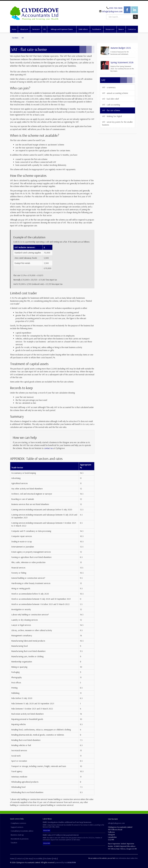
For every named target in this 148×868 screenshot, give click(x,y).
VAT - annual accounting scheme (115, 93)
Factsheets (97, 29)
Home (14, 29)
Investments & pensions (20, 839)
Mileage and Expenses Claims (62, 29)
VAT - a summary (109, 87)
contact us (48, 448)
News (121, 29)
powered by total (65, 862)
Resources (110, 29)
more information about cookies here (126, 858)
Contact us (132, 29)
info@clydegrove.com (112, 11)
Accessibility (38, 858)
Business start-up (17, 835)
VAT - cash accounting (111, 105)
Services (36, 29)
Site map (29, 858)
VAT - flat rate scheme (111, 110)
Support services (17, 827)
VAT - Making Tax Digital (112, 116)
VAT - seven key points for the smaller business (117, 123)
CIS (44, 29)
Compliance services (18, 823)
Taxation (14, 843)
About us (24, 29)
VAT (23, 38)
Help (55, 858)
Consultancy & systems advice (22, 831)
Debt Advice (83, 29)
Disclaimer (48, 858)
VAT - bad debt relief (111, 99)
